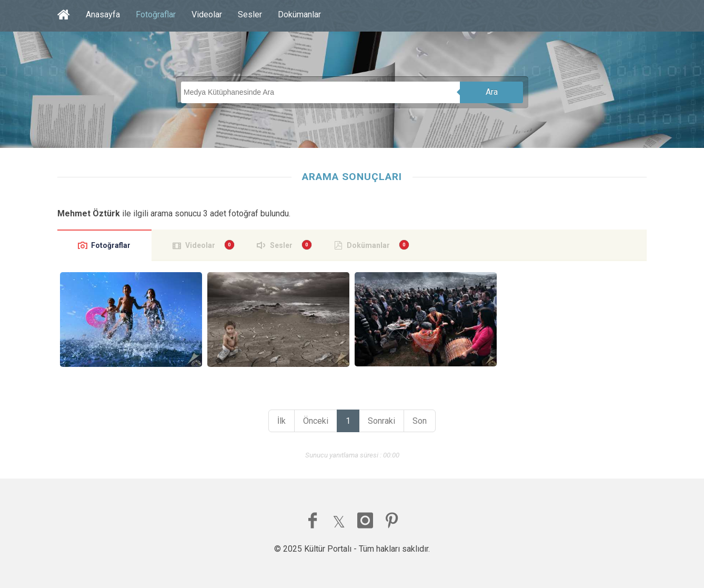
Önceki (316, 421)
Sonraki (381, 421)
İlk (281, 421)
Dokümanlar (299, 14)
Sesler (250, 14)
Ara (492, 92)
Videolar (207, 14)
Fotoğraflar (156, 14)
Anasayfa (103, 14)
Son (420, 421)
